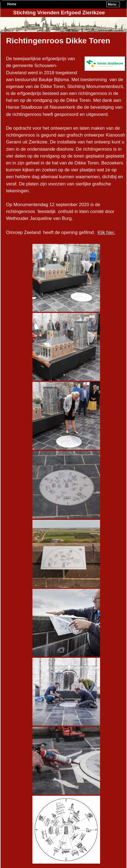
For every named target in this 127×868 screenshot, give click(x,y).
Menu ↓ (113, 4)
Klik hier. (106, 232)
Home (12, 4)
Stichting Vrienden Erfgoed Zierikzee (59, 13)
